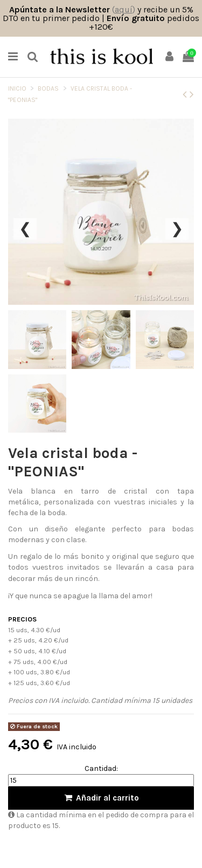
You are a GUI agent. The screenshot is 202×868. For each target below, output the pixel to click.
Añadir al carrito (101, 798)
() (124, 9)
